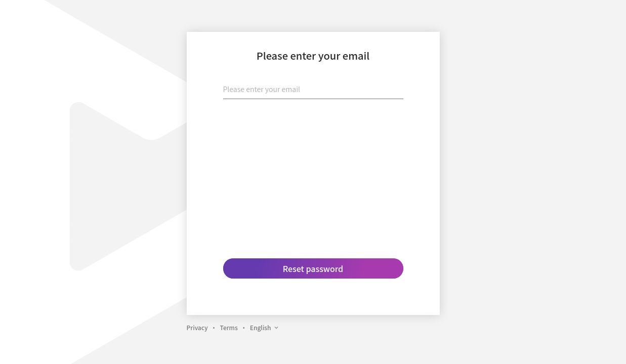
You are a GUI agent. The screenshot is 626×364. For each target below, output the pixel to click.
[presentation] (313, 127)
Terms (229, 327)
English (265, 327)
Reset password (313, 268)
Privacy (197, 327)
